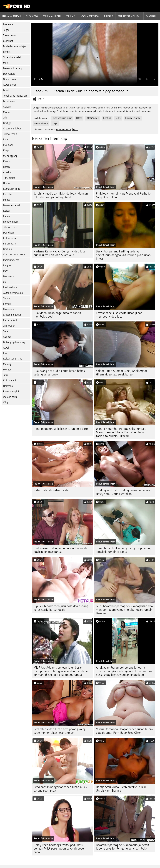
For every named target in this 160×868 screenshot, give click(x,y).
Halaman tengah (12, 16)
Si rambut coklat (12, 57)
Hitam (6, 183)
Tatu (5, 375)
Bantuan (151, 16)
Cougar (7, 337)
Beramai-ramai (11, 205)
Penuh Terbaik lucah (129, 16)
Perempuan (10, 244)
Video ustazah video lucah (51, 490)
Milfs (6, 63)
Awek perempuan (13, 293)
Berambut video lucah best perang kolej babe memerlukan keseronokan (59, 731)
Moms (7, 112)
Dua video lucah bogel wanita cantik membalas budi (57, 315)
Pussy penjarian (133, 118)
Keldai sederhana (13, 359)
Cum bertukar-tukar (14, 255)
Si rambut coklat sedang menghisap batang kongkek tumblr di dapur (124, 550)
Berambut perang (13, 68)
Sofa (5, 331)
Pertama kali (10, 320)
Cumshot (8, 41)
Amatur (7, 172)
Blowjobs (8, 24)
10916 (41, 99)
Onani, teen (9, 79)
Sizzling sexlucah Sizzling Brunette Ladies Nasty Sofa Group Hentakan (123, 492)
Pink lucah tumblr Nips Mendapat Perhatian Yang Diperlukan (124, 195)
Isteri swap (9, 101)
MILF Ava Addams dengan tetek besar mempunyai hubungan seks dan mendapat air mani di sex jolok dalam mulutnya (61, 671)
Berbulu (7, 249)
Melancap (9, 309)
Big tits (7, 52)
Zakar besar (10, 35)
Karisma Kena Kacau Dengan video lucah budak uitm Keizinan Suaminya (60, 253)
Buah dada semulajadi (15, 46)
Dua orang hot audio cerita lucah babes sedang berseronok (59, 373)
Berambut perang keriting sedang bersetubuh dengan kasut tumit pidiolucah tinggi (123, 255)
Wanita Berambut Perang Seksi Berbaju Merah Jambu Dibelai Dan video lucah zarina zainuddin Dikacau (121, 432)
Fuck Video (32, 16)
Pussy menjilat (11, 392)
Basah (6, 167)
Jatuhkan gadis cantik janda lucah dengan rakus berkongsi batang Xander (61, 195)
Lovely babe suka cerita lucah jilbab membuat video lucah (119, 315)
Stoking (7, 298)
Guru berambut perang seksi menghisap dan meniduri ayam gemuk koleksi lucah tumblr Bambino (124, 610)
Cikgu (6, 402)
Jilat (5, 118)
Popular (70, 16)
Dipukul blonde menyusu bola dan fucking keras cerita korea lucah (61, 608)
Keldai (7, 211)
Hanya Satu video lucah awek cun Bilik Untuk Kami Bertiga (121, 789)
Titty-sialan (9, 178)
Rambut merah (11, 260)
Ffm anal (8, 145)
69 (5, 282)
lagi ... (75, 129)
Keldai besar (10, 238)
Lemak (7, 304)
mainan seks (10, 397)
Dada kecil (9, 233)
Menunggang (10, 156)
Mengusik (8, 276)
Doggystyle (9, 74)
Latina (6, 216)
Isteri (6, 90)
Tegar (6, 30)
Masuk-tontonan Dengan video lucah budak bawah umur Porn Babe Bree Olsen (125, 731)
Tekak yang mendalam (15, 96)
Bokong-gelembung (14, 342)
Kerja (6, 150)
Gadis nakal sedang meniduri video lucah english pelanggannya (60, 550)
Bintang (109, 16)
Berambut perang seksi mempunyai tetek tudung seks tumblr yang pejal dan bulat (122, 847)
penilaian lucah (52, 16)
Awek (6, 348)
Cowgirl (7, 107)
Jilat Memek (10, 134)
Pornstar (8, 194)
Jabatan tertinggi (90, 16)
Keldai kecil (9, 381)
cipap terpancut (64, 129)
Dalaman (8, 386)
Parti (6, 271)
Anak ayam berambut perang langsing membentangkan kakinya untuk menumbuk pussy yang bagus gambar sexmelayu (124, 671)
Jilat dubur (9, 326)
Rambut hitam (11, 222)
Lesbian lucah (11, 287)
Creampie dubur (12, 129)
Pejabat (7, 200)
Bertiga (7, 123)
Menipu (7, 370)
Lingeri (7, 266)
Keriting (107, 118)
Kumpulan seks (11, 189)
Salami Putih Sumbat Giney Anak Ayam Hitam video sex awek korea (121, 373)
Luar (6, 140)
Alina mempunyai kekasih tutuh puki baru (61, 429)
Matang (7, 364)
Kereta (7, 161)
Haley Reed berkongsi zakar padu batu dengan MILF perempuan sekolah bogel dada (59, 849)
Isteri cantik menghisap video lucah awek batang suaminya (60, 789)
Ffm (5, 353)
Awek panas (10, 85)
